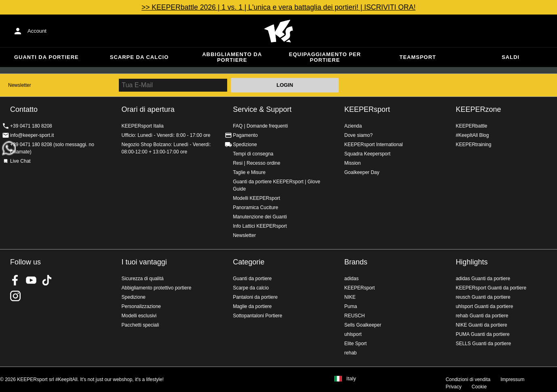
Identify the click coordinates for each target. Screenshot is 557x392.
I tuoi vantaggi (144, 262)
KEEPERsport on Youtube (31, 280)
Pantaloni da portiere (255, 297)
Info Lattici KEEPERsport (260, 226)
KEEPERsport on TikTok (47, 280)
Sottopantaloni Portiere (257, 316)
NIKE (350, 297)
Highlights (472, 262)
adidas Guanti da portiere (483, 279)
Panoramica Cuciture (255, 208)
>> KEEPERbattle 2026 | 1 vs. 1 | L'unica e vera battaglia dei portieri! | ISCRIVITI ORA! (278, 7)
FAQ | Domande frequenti (260, 126)
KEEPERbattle (471, 126)
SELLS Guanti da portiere (483, 344)
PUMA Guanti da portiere (482, 334)
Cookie (479, 387)
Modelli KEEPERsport (256, 198)
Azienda (353, 126)
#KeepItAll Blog (472, 135)
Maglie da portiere (252, 306)
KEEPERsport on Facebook (15, 280)
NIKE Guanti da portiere (481, 325)
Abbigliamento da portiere (232, 57)
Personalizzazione (141, 306)
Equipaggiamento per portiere (325, 57)
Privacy (453, 387)
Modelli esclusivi (139, 316)
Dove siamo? (359, 135)
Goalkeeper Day (362, 172)
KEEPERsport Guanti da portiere (491, 288)
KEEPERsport (367, 109)
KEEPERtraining (473, 145)
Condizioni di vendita (468, 379)
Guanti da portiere (46, 57)
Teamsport (418, 57)
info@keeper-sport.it (32, 135)
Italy (351, 379)
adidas (351, 279)
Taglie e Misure (249, 172)
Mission (353, 163)
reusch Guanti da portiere (483, 297)
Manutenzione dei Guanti (260, 217)
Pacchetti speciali (140, 325)
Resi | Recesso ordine (256, 163)
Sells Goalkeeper (363, 325)
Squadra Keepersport (367, 154)
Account (37, 31)
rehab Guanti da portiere (482, 316)
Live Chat (20, 161)
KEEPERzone (478, 109)
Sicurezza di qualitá (143, 279)
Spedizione (245, 145)
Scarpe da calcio (139, 57)
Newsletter (20, 85)
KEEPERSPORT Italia (278, 31)
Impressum (512, 379)
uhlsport (353, 334)
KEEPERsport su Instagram (15, 296)
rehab (351, 353)
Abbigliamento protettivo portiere (157, 288)
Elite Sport (356, 344)
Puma (351, 306)
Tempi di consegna (253, 154)
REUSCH (355, 316)
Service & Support (262, 109)
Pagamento (245, 135)
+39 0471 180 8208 (31, 126)
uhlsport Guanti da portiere (484, 306)
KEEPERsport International (374, 145)
